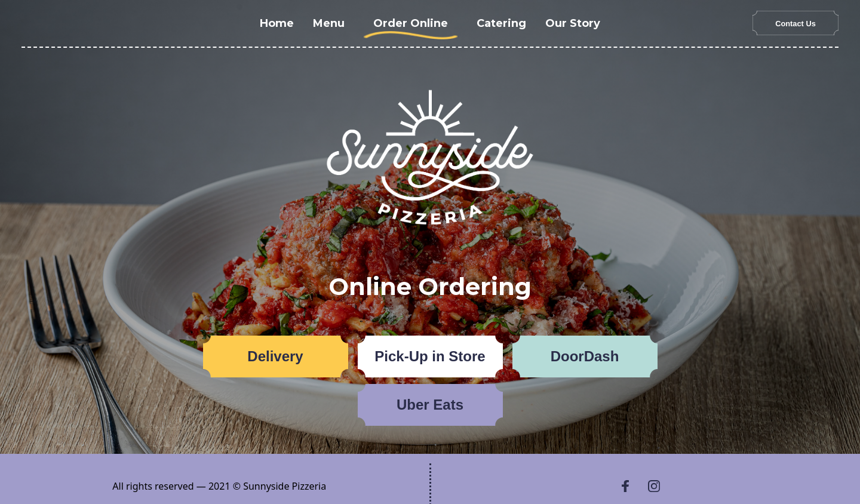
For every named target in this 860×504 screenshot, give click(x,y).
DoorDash (585, 356)
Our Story (573, 23)
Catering (501, 23)
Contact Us (795, 24)
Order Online (411, 23)
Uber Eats (430, 405)
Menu (329, 23)
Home (277, 23)
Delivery (275, 356)
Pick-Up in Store (430, 356)
